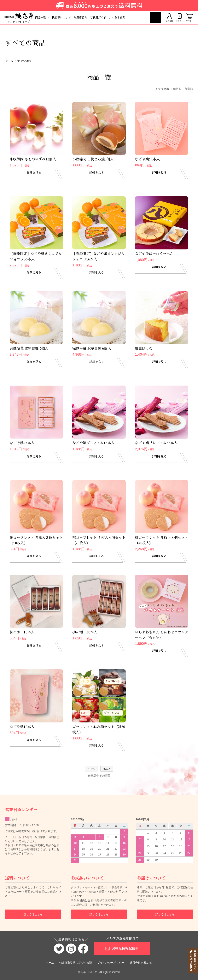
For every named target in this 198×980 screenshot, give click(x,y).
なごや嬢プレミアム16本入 (93, 443)
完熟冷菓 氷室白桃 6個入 (92, 349)
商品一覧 (46, 18)
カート (189, 18)
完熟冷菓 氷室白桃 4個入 (29, 349)
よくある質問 (123, 18)
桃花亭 (82, 972)
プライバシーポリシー (111, 963)
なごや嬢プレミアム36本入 (156, 443)
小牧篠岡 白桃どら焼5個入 (93, 160)
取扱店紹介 (86, 18)
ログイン (177, 18)
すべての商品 (24, 61)
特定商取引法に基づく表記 (76, 963)
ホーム (9, 61)
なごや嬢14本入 (147, 160)
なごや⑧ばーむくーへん (154, 254)
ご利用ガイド (104, 18)
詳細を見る (36, 174)
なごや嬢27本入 (22, 443)
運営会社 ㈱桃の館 (141, 963)
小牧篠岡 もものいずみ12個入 (33, 160)
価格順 (177, 89)
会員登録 (165, 18)
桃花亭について (67, 18)
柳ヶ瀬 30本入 (85, 633)
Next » (107, 769)
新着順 (189, 89)
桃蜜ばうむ (144, 349)
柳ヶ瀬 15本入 (22, 633)
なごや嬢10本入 (22, 727)
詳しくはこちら (33, 915)
